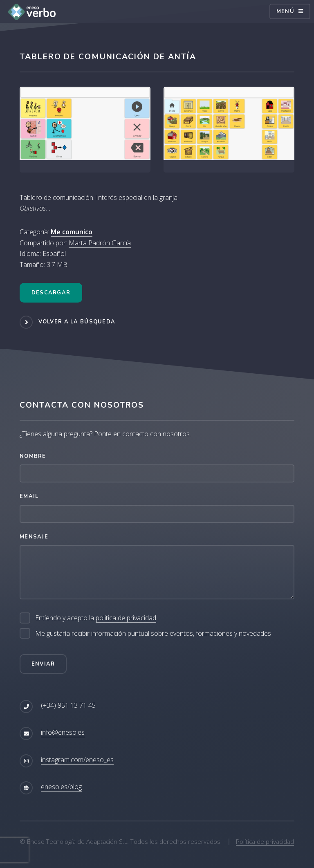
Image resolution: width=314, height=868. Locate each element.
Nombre (33, 456)
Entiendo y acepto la (96, 618)
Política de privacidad (265, 841)
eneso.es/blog (61, 787)
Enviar (43, 664)
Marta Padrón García (100, 243)
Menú (285, 11)
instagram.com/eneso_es (77, 760)
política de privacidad (126, 618)
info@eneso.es (63, 732)
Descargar (51, 293)
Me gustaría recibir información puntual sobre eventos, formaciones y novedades (153, 633)
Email (29, 496)
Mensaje (34, 537)
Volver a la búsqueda (77, 322)
